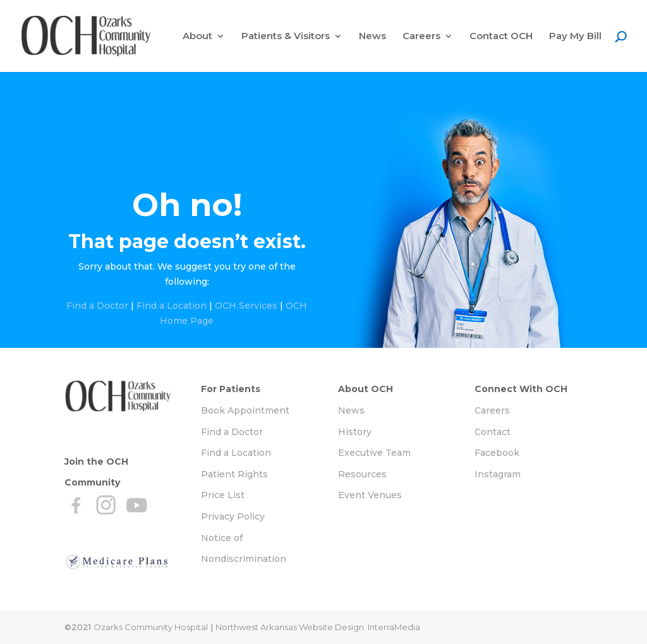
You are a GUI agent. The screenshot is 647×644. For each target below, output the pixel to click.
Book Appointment (245, 410)
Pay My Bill (575, 37)
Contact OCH (501, 37)
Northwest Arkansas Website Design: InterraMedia (318, 627)
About (197, 37)
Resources (362, 474)
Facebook (497, 453)
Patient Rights (234, 474)
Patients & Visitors (286, 37)
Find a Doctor (97, 306)
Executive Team (374, 453)
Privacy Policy (233, 516)
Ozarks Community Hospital (151, 627)
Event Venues (370, 495)
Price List (223, 495)
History (355, 432)
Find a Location (172, 306)
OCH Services (246, 306)
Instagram (498, 474)
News (372, 37)
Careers (421, 37)
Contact (493, 432)
